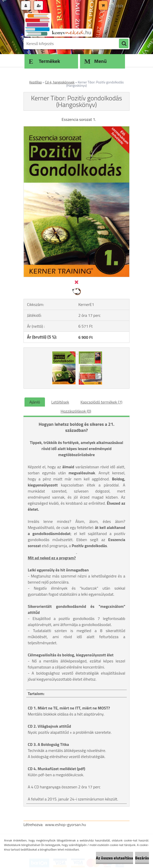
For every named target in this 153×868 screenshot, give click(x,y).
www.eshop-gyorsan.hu (66, 825)
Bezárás (142, 858)
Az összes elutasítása (114, 858)
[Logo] (58, 25)
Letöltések (60, 402)
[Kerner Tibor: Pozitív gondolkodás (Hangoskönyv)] (76, 128)
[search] (124, 44)
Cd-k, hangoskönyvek (60, 82)
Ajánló (35, 402)
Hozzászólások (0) (76, 411)
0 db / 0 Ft (116, 6)
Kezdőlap (36, 82)
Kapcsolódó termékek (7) (101, 402)
